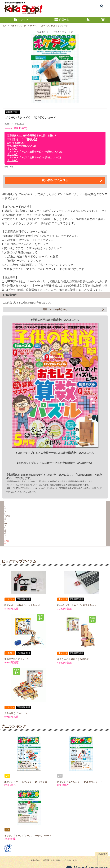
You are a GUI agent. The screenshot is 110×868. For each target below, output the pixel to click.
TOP (5, 26)
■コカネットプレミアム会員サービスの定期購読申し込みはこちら (55, 463)
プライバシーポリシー (71, 851)
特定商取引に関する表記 (52, 851)
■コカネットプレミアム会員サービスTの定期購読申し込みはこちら (55, 453)
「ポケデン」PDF (19, 26)
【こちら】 (13, 149)
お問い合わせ (36, 851)
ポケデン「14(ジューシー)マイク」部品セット (17, 531)
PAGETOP (102, 845)
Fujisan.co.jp (27, 475)
